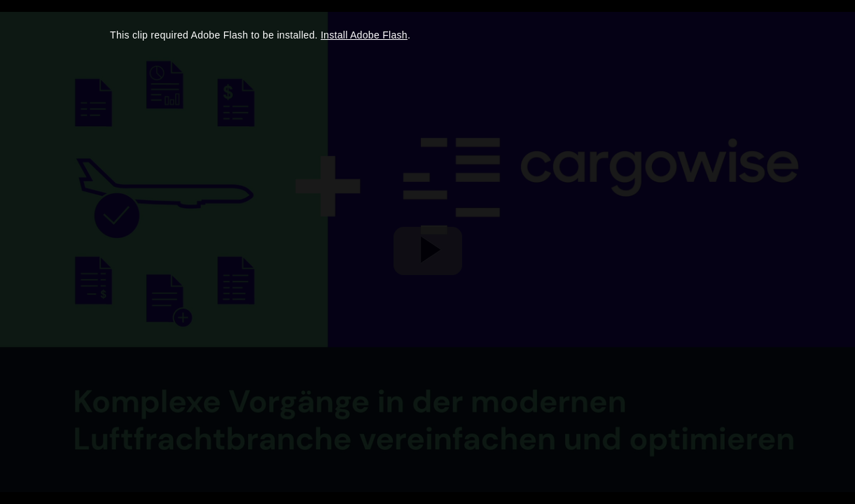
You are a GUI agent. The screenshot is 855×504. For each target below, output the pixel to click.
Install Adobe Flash (364, 35)
